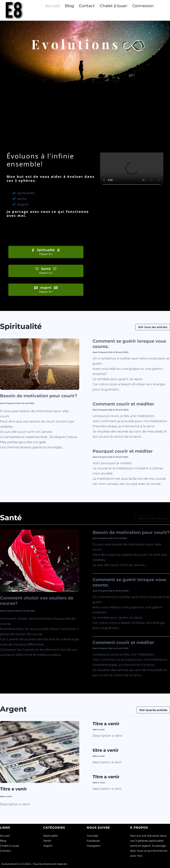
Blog (69, 6)
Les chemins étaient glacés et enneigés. (31, 447)
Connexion (143, 6)
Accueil (52, 6)
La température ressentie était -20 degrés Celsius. (39, 437)
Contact (87, 6)
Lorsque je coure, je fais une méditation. (124, 416)
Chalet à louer (114, 6)
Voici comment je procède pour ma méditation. (130, 421)
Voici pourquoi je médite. (112, 463)
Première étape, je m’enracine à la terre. (124, 426)
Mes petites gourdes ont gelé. (23, 442)
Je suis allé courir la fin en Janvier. (26, 432)
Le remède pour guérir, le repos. (118, 379)
